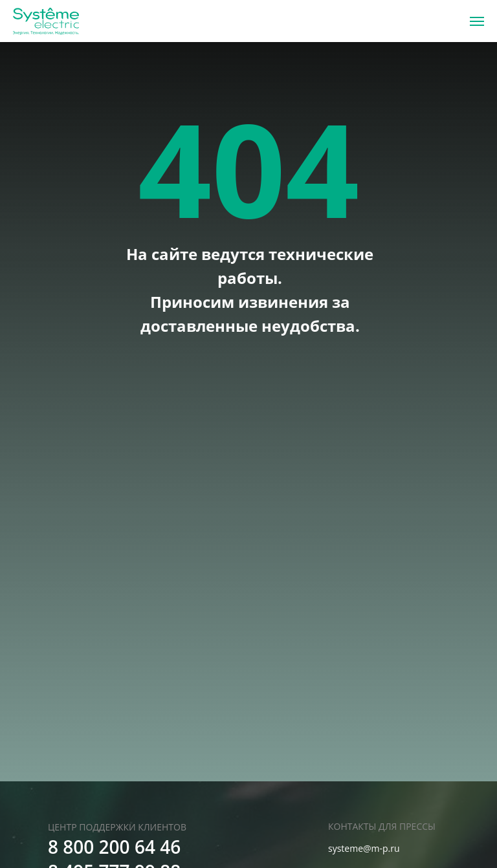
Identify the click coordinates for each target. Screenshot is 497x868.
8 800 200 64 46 (114, 847)
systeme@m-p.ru (364, 848)
